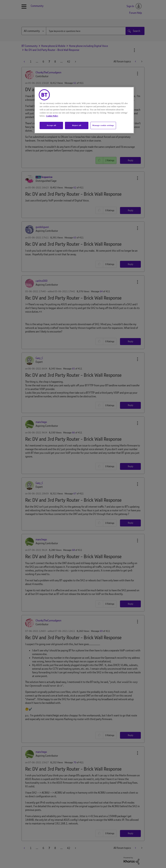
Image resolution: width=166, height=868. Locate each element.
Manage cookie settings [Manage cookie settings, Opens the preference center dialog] (103, 125)
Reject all (77, 125)
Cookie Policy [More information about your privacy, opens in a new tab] (52, 116)
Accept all (51, 125)
